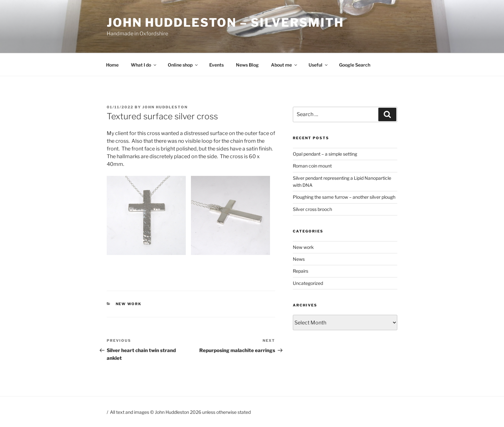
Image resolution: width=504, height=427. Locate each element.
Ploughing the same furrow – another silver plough (344, 197)
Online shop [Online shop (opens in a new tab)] (183, 65)
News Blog (247, 65)
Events (216, 65)
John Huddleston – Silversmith (225, 23)
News (299, 259)
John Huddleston (165, 107)
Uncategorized (308, 283)
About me (284, 65)
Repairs (301, 271)
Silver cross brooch (312, 209)
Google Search (355, 65)
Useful (319, 65)
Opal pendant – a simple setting (325, 154)
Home (112, 65)
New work (129, 304)
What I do (144, 65)
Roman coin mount (312, 166)
